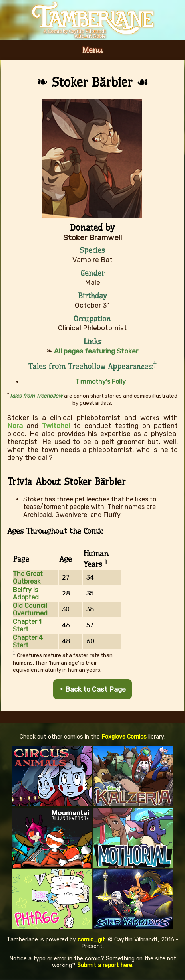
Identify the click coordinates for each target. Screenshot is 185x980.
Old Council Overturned (30, 609)
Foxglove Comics (124, 737)
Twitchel (56, 426)
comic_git (91, 940)
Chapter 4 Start (28, 641)
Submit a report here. (105, 965)
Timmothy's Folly (100, 382)
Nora (15, 426)
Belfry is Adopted (26, 594)
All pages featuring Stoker (96, 351)
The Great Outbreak (28, 578)
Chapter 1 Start (27, 625)
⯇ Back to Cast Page (92, 689)
